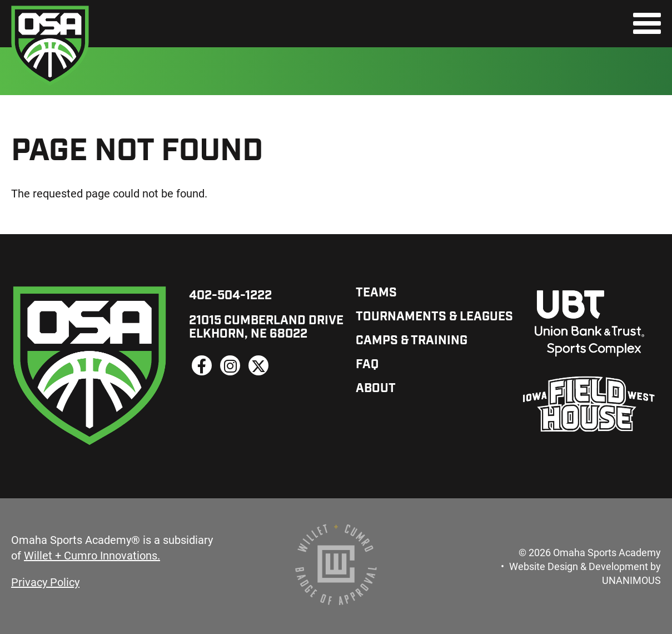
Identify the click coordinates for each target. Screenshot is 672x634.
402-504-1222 (230, 296)
